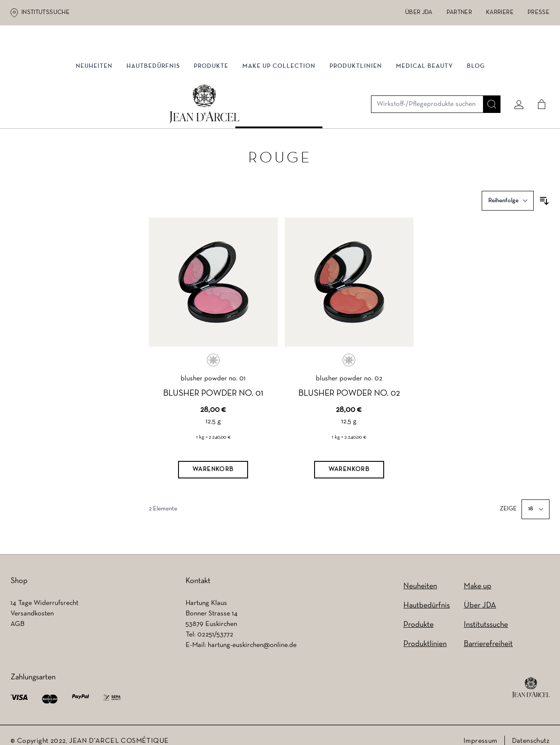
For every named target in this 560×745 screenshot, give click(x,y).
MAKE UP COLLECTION (279, 91)
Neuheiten (94, 91)
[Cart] (539, 56)
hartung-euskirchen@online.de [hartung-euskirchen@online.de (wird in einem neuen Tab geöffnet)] (252, 633)
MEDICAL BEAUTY (424, 91)
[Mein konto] (516, 56)
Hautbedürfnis (153, 91)
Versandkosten (32, 602)
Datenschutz (531, 729)
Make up (478, 575)
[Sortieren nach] (508, 178)
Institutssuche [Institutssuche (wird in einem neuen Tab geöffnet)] (45, 12)
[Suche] (489, 56)
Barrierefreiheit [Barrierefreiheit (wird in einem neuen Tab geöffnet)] (488, 632)
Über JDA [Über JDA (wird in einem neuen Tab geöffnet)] (419, 12)
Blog (476, 91)
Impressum (480, 729)
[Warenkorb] (213, 447)
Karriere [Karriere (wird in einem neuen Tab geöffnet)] (500, 12)
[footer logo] (531, 676)
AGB (17, 612)
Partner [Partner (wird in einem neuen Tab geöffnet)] (459, 12)
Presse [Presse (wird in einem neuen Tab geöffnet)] (539, 12)
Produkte (211, 91)
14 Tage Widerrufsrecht (44, 591)
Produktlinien (356, 91)
